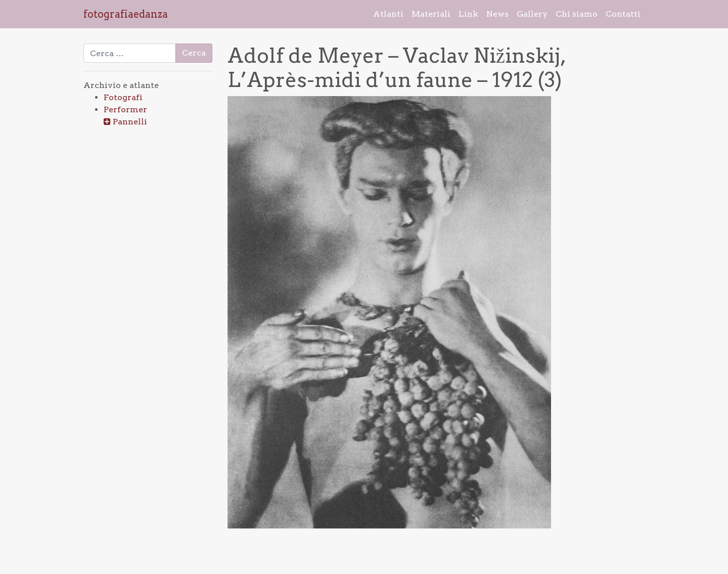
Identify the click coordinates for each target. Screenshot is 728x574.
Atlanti (388, 14)
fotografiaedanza (126, 14)
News (497, 14)
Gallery (532, 14)
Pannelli (130, 122)
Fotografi (123, 97)
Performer (125, 109)
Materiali (431, 14)
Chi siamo (577, 14)
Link (468, 14)
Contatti (623, 14)
